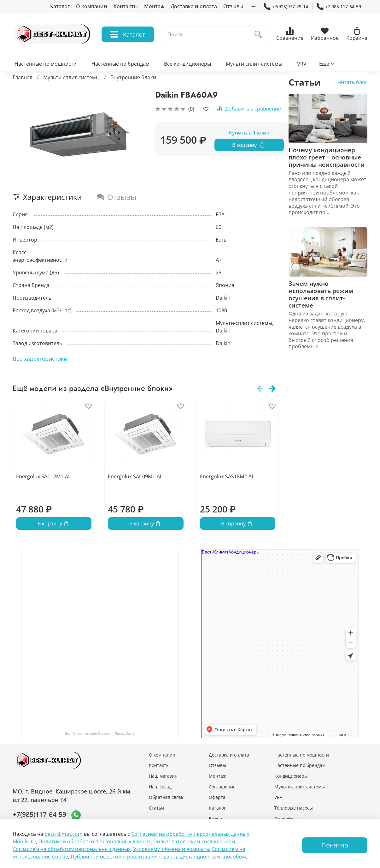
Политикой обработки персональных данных (95, 841)
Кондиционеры (291, 776)
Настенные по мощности (46, 64)
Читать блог (352, 82)
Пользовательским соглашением (194, 841)
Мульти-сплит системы (300, 787)
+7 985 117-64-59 (339, 6)
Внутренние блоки (133, 77)
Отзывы (233, 6)
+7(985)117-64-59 (39, 814)
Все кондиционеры (187, 64)
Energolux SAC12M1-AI (43, 477)
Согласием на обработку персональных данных (72, 849)
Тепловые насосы (294, 808)
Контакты (126, 6)
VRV (302, 64)
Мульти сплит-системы (254, 64)
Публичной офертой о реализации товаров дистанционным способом (158, 857)
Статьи (156, 808)
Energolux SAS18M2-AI (226, 477)
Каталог (60, 6)
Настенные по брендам (120, 64)
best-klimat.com (64, 834)
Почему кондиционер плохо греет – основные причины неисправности (327, 157)
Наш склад (160, 787)
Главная (23, 77)
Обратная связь (166, 797)
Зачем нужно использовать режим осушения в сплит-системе (321, 294)
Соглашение (222, 787)
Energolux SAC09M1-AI (134, 477)
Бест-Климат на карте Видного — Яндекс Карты (100, 734)
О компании (92, 6)
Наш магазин (163, 776)
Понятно (335, 845)
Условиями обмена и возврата (171, 849)
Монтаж (154, 6)
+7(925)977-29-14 (286, 6)
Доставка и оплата (194, 6)
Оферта (217, 797)
